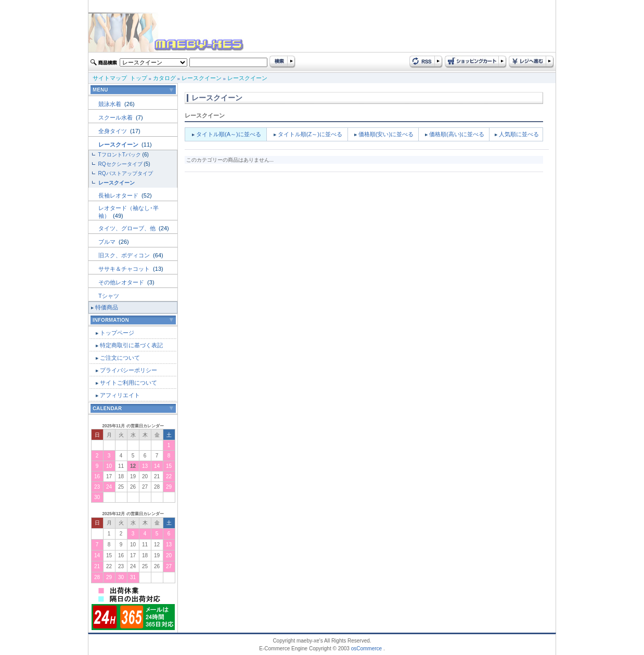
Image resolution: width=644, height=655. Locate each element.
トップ (139, 78)
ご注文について (120, 358)
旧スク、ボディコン (125, 255)
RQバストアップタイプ (126, 173)
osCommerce (366, 649)
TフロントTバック (120, 155)
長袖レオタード (119, 195)
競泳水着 (111, 104)
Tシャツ (109, 296)
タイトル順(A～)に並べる (229, 134)
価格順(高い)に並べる (457, 134)
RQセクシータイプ (120, 164)
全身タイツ (113, 131)
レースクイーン (202, 78)
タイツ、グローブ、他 (128, 228)
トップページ (117, 333)
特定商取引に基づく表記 (131, 345)
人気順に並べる (519, 134)
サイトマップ (110, 78)
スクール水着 (116, 117)
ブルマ (108, 242)
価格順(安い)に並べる (386, 134)
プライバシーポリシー (128, 370)
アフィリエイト (120, 395)
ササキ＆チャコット (125, 269)
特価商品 (107, 307)
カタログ (164, 78)
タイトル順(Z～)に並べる (310, 134)
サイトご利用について (128, 383)
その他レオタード (122, 282)
